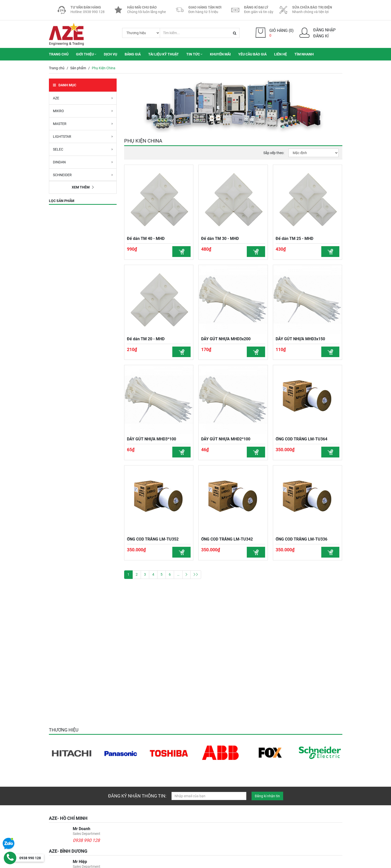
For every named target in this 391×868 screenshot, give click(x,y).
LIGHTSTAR (83, 136)
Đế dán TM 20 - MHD (146, 339)
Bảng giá (133, 54)
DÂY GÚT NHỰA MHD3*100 (151, 440)
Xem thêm (83, 187)
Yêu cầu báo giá (252, 54)
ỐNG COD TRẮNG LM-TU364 (301, 440)
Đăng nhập (324, 30)
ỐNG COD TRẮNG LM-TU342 (227, 540)
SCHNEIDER (83, 175)
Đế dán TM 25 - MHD (294, 239)
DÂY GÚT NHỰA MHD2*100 (226, 440)
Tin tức (194, 54)
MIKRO (83, 111)
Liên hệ (281, 54)
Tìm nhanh (304, 54)
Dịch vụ (110, 54)
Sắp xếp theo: (274, 153)
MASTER (83, 123)
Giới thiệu (86, 54)
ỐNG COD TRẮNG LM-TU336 (301, 540)
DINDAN (83, 162)
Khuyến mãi (220, 54)
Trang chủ (59, 54)
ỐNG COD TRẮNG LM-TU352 (153, 540)
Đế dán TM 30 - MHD (220, 239)
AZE (83, 98)
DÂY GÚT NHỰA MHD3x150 (300, 339)
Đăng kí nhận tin (267, 796)
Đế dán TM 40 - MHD (146, 239)
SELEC (83, 149)
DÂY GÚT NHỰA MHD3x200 (226, 339)
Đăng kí (321, 36)
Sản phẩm (78, 68)
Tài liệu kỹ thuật (164, 54)
